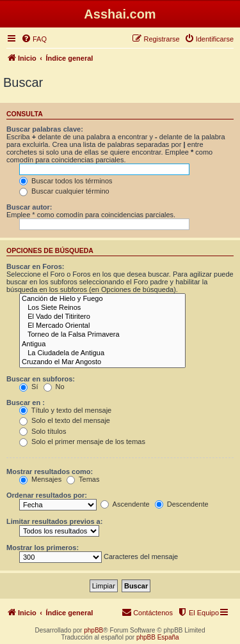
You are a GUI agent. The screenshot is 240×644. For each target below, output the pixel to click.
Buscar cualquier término (64, 191)
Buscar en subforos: (41, 379)
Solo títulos (43, 431)
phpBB (93, 630)
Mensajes (40, 479)
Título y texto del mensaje (65, 410)
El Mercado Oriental (102, 326)
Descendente (182, 504)
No (54, 387)
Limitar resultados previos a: (54, 521)
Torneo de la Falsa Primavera (102, 335)
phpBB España (158, 637)
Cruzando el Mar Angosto (102, 362)
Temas (83, 479)
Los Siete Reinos (102, 308)
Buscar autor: (29, 207)
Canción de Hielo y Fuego (102, 299)
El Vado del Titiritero (102, 317)
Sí (28, 387)
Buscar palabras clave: (45, 129)
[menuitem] (34, 39)
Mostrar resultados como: (50, 471)
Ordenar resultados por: (47, 495)
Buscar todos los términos (66, 181)
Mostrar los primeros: (43, 548)
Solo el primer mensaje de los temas (82, 441)
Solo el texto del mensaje (65, 420)
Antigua (102, 344)
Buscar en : (26, 402)
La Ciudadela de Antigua (102, 353)
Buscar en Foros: (35, 266)
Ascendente (125, 504)
